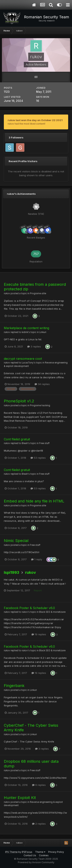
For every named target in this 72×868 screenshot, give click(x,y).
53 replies (38, 458)
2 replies (39, 824)
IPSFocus (27, 852)
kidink (25, 332)
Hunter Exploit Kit (20, 798)
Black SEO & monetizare (52, 612)
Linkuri (43, 332)
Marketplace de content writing (26, 328)
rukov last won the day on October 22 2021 (35, 120)
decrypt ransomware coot (23, 359)
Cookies (44, 855)
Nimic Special (16, 541)
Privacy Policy (56, 852)
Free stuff (44, 443)
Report (38, 590)
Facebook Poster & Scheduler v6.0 (29, 608)
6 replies (39, 785)
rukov (7, 293)
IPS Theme (11, 852)
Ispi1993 (12, 572)
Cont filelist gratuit (17, 439)
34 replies (42, 384)
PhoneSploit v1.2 (19, 401)
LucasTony (28, 363)
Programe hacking (40, 405)
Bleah (25, 443)
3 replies (34, 346)
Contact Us (30, 855)
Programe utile (38, 293)
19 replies (39, 634)
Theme (40, 852)
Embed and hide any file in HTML (34, 501)
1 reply (37, 559)
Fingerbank (14, 686)
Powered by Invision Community (36, 862)
